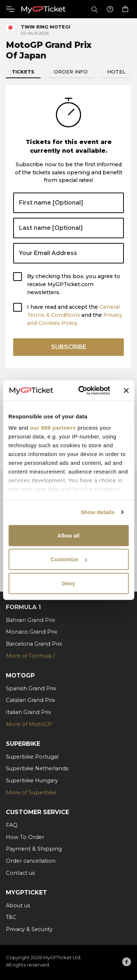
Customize (69, 559)
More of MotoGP (29, 724)
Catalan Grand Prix (31, 700)
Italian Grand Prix (28, 712)
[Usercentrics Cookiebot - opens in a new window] (82, 391)
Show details (98, 512)
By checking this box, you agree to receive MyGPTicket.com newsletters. (74, 284)
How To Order (25, 837)
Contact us (20, 873)
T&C (11, 917)
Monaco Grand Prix (32, 632)
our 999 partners (53, 428)
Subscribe (69, 347)
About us (18, 905)
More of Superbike (31, 793)
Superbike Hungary (32, 780)
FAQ (12, 825)
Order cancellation (31, 861)
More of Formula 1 (31, 656)
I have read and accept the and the (75, 315)
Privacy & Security (29, 929)
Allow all (68, 535)
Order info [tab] (71, 72)
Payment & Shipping (34, 849)
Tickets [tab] (23, 72)
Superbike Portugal (32, 757)
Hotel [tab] (116, 72)
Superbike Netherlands (37, 768)
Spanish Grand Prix (31, 688)
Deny (68, 583)
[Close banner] (126, 391)
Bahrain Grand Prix (31, 620)
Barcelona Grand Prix (34, 644)
